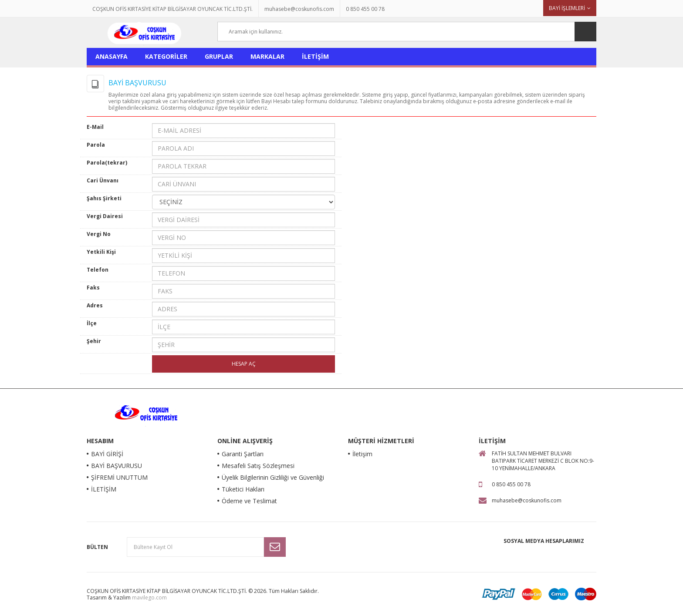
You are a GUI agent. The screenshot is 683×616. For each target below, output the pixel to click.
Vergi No (99, 234)
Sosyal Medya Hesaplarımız (544, 541)
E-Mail (95, 127)
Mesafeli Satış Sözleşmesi (258, 466)
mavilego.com (149, 597)
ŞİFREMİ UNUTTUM (119, 477)
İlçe (92, 323)
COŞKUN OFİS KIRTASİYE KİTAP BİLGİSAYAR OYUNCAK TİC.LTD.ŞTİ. (172, 9)
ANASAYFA (112, 56)
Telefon (98, 270)
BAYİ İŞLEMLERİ (567, 8)
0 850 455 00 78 (365, 9)
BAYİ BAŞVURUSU (117, 466)
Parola (96, 145)
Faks (93, 288)
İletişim (362, 454)
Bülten (97, 547)
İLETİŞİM (315, 56)
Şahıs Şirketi (104, 198)
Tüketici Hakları (243, 489)
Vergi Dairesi (105, 216)
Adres (95, 305)
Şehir (94, 341)
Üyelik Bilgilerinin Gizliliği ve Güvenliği (273, 477)
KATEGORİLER (166, 56)
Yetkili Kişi (101, 252)
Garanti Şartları (243, 454)
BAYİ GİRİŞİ (107, 454)
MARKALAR (267, 56)
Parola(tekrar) (107, 163)
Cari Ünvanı (103, 180)
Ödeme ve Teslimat (249, 501)
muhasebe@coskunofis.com (299, 9)
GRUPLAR (219, 56)
